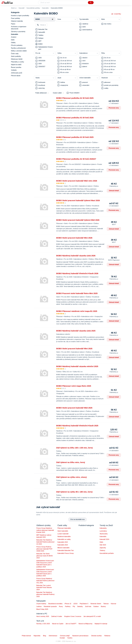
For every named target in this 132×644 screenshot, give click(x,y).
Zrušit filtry (116, 14)
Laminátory (103, 531)
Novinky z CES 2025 (43, 624)
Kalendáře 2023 (63, 545)
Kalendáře (45, 8)
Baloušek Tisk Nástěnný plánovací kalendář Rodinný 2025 (45, 594)
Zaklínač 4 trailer (57, 616)
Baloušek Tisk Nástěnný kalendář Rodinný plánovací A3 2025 (45, 542)
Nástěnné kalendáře (64, 537)
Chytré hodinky (41, 604)
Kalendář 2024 (104, 539)
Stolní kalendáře (63, 531)
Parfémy (68, 606)
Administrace (53, 636)
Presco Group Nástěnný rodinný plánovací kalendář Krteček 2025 (45, 530)
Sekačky (80, 606)
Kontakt (62, 638)
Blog (45, 636)
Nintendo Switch (96, 604)
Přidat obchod (26, 636)
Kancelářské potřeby (33, 8)
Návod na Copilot (58, 624)
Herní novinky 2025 (43, 616)
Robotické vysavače (50, 606)
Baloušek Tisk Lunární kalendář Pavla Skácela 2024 (44, 588)
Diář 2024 (103, 545)
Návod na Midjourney (85, 624)
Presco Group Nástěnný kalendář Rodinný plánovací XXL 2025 (45, 581)
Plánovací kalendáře (64, 528)
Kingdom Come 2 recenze (73, 616)
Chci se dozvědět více (78, 519)
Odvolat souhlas (96, 636)
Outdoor (96, 606)
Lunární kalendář (63, 534)
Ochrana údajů (65, 636)
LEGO (75, 604)
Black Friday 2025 (42, 609)
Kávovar (114, 604)
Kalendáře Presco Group (66, 553)
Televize (106, 604)
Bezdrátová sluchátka (55, 604)
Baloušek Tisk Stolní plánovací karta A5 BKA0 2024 (45, 556)
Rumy (61, 606)
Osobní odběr (57, 93)
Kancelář (21, 8)
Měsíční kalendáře (63, 548)
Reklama (107, 636)
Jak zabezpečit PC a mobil (92, 616)
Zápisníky (103, 548)
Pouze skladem (74, 93)
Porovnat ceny (114, 108)
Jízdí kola (88, 606)
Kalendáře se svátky (64, 539)
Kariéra (70, 638)
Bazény (103, 606)
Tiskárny (102, 550)
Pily (74, 606)
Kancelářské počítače (107, 553)
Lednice (39, 606)
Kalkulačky (103, 528)
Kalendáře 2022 (63, 542)
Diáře (101, 542)
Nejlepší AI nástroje (101, 624)
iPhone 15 (68, 604)
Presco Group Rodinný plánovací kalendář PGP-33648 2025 (45, 549)
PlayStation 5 (84, 604)
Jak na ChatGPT (71, 624)
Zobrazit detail (114, 191)
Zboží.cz (14, 8)
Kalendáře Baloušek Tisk (66, 550)
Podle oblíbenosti (41, 93)
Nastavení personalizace (80, 636)
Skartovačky (104, 534)
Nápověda (37, 636)
